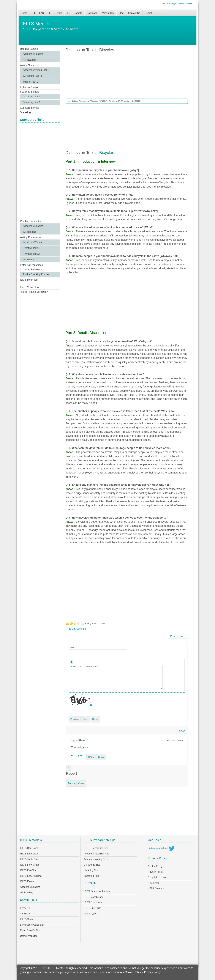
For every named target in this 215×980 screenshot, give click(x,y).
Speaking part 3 (32, 102)
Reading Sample (29, 49)
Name (71, 648)
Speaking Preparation (32, 270)
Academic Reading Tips (96, 854)
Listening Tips (91, 870)
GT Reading (30, 60)
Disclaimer (154, 883)
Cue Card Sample (30, 108)
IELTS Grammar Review (97, 891)
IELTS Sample (74, 13)
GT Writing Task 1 (33, 76)
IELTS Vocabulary (93, 897)
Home (24, 13)
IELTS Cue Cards (93, 902)
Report (71, 783)
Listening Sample (29, 87)
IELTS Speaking (78, 629)
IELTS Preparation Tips (96, 848)
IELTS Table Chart (30, 859)
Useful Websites (29, 936)
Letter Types (90, 914)
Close (81, 783)
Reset (181, 3)
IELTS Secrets (28, 919)
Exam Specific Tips (30, 930)
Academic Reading (33, 54)
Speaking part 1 (32, 97)
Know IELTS (27, 908)
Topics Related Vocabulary (34, 292)
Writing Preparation (30, 237)
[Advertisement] (40, 171)
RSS (182, 731)
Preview (75, 719)
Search (149, 13)
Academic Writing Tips (96, 859)
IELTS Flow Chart (29, 865)
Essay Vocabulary (30, 287)
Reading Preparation (31, 221)
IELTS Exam (55, 13)
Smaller (189, 3)
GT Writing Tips (92, 865)
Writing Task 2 (31, 82)
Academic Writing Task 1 (36, 70)
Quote (101, 757)
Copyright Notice (157, 877)
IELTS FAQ (38, 13)
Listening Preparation (31, 265)
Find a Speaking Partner (36, 274)
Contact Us (134, 13)
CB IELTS (25, 914)
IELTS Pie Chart (29, 870)
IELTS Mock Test (29, 280)
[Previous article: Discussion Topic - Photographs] (173, 636)
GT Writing (29, 260)
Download (92, 13)
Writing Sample (28, 65)
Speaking (25, 112)
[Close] (68, 768)
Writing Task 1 (32, 248)
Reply (91, 757)
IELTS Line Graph (30, 854)
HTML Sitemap (156, 888)
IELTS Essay (27, 881)
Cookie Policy (155, 866)
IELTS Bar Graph (29, 848)
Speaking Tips (91, 876)
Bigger (174, 3)
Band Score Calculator (32, 925)
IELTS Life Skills (92, 908)
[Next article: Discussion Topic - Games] (183, 636)
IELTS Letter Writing (31, 876)
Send (86, 719)
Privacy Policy (155, 872)
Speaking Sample (29, 92)
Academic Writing (32, 242)
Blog (121, 13)
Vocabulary (108, 13)
